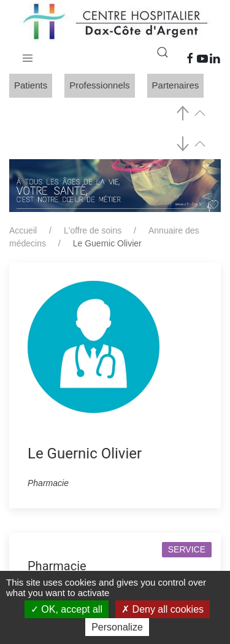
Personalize (117, 627)
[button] (28, 55)
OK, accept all (67, 609)
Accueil (23, 230)
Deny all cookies (163, 609)
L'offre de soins (93, 230)
